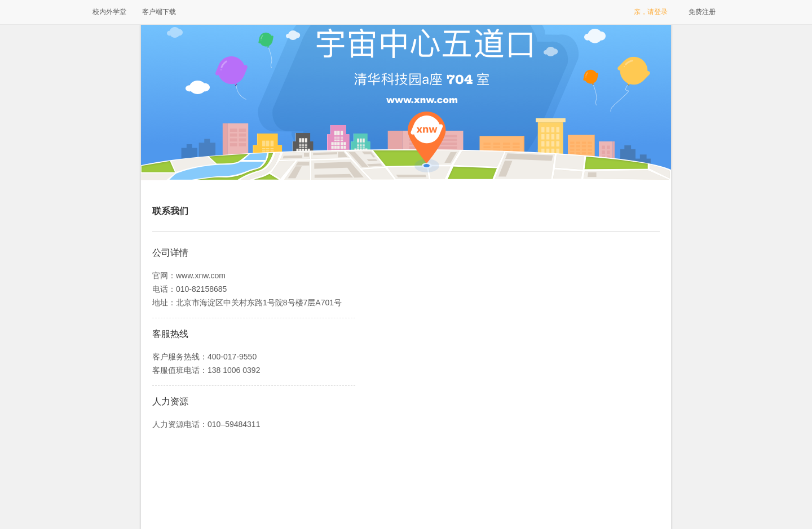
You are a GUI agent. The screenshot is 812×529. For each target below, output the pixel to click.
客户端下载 (159, 12)
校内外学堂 (109, 12)
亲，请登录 (651, 12)
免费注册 (702, 12)
